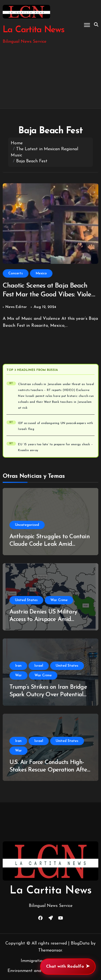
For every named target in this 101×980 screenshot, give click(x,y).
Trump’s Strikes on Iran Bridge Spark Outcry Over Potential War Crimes (48, 695)
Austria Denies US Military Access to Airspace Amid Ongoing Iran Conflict (43, 620)
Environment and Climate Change (41, 971)
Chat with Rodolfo (68, 967)
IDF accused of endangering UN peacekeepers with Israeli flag (55, 426)
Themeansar (50, 950)
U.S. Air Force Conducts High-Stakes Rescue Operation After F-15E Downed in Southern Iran (49, 770)
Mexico (41, 273)
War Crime (59, 600)
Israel (39, 666)
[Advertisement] (50, 77)
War (18, 675)
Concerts (16, 273)
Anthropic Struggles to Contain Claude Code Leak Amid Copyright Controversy (50, 544)
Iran (18, 666)
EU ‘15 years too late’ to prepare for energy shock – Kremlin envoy (55, 448)
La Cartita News (34, 30)
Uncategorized (27, 525)
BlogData (80, 943)
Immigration (33, 961)
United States (26, 600)
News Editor (16, 307)
